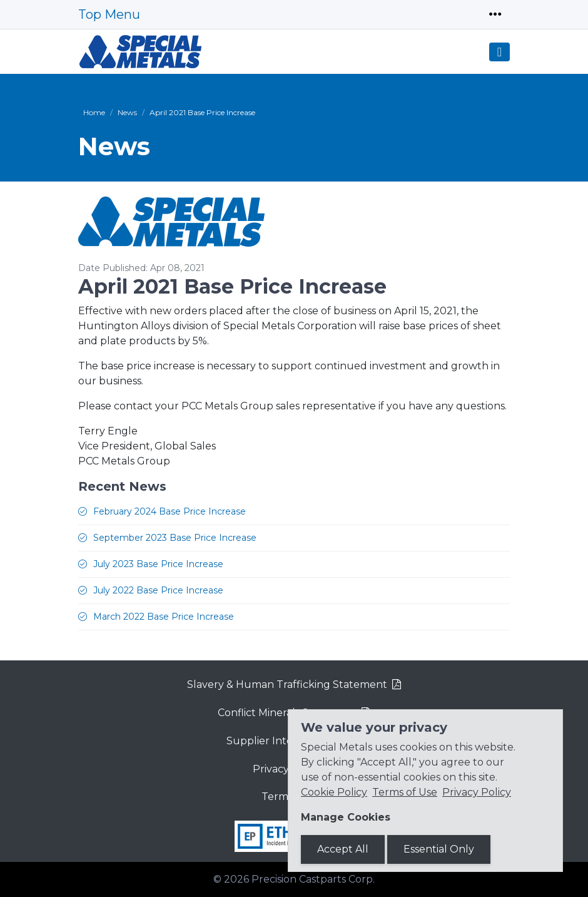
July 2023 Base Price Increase (158, 564)
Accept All (343, 849)
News (127, 112)
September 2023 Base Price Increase (175, 538)
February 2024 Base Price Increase (170, 511)
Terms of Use (405, 792)
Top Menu (109, 14)
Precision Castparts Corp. (313, 879)
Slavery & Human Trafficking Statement (287, 684)
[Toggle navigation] (495, 14)
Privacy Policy (477, 792)
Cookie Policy (334, 792)
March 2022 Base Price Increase (164, 617)
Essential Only (439, 849)
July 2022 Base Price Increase (158, 590)
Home (94, 112)
